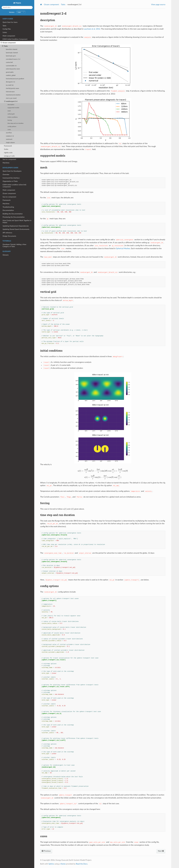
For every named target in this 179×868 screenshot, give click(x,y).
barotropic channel (12, 53)
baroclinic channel (12, 49)
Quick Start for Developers (12, 171)
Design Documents (9, 236)
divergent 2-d (10, 82)
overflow (9, 133)
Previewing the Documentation (14, 217)
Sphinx (51, 864)
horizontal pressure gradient (15, 79)
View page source (158, 5)
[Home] (41, 5)
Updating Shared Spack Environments (16, 229)
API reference (7, 233)
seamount (9, 139)
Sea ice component (9, 159)
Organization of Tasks (10, 181)
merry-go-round (11, 98)
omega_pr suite (9, 156)
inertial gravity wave (13, 88)
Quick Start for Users (10, 22)
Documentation (8, 210)
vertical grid (11, 114)
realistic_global (11, 75)
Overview (6, 175)
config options (12, 127)
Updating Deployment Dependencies (16, 226)
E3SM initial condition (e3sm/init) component (14, 186)
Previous (46, 851)
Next (161, 851)
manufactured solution (13, 95)
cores (9, 130)
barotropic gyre (11, 56)
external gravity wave (13, 69)
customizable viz (11, 66)
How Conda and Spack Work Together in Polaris (17, 222)
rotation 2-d (10, 136)
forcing (10, 120)
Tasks (4, 26)
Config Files (7, 29)
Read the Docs (82, 864)
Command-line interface (11, 178)
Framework (8, 146)
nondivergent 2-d (11, 102)
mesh (9, 111)
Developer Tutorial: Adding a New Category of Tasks (14, 245)
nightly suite (8, 153)
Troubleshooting (8, 207)
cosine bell (9, 62)
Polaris (18, 3)
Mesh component (9, 36)
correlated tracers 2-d (13, 59)
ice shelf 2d (10, 85)
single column (10, 143)
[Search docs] (17, 7)
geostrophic (10, 72)
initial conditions (13, 117)
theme (63, 864)
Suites (5, 32)
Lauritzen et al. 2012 (92, 29)
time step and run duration (16, 123)
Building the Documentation (13, 214)
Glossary (6, 255)
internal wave (10, 92)
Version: (17, 12)
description (11, 105)
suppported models (13, 108)
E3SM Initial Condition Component (15, 39)
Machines (6, 163)
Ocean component (8, 43)
